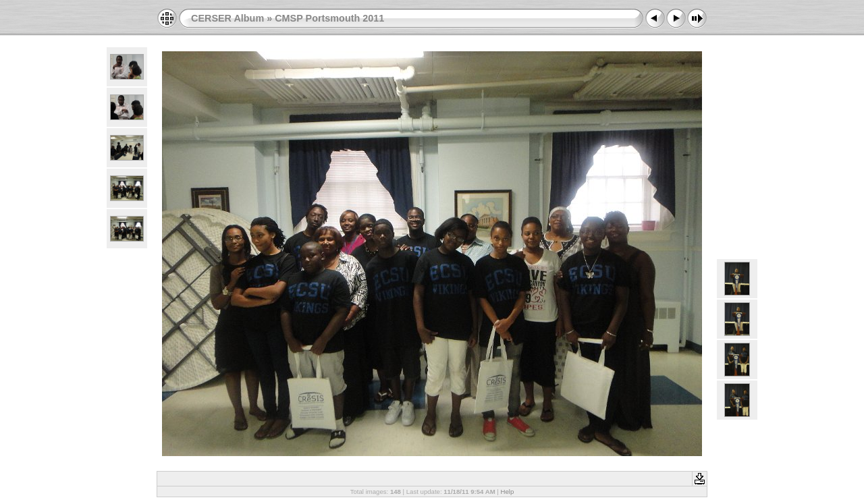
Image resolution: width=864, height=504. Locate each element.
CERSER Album (227, 18)
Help (508, 492)
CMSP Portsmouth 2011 (329, 18)
